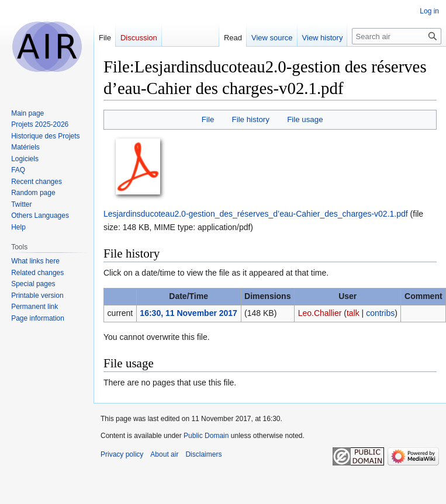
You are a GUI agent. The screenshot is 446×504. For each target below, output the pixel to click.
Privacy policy (122, 454)
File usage (305, 119)
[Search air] (397, 36)
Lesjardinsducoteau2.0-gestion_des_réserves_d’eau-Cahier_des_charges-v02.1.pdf (256, 214)
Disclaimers (203, 454)
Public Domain (206, 436)
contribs (380, 313)
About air (164, 454)
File (208, 119)
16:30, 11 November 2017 (189, 313)
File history (251, 119)
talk (353, 313)
